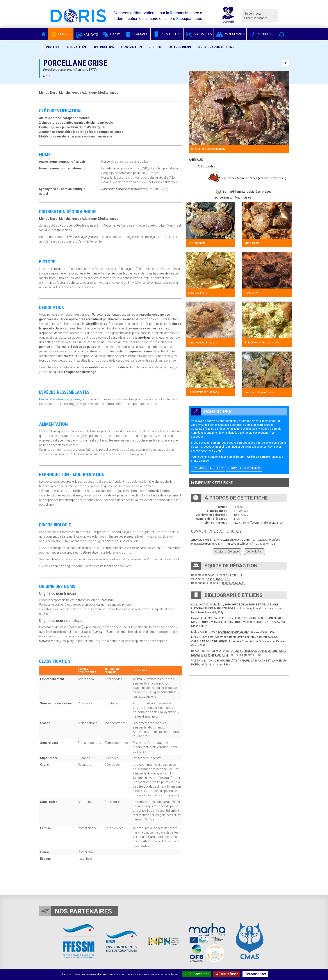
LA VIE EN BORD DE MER (234, 632)
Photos (52, 47)
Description (132, 47)
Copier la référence (227, 552)
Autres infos (180, 47)
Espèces (61, 34)
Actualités (199, 34)
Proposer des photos (244, 468)
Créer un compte (256, 18)
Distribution (104, 47)
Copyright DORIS (211, 451)
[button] (281, 34)
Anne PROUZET (217, 579)
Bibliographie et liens (216, 47)
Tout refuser (227, 974)
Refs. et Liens (167, 34)
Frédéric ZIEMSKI (228, 575)
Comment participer (208, 468)
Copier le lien (254, 552)
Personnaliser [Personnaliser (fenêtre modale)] (255, 974)
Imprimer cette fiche (212, 483)
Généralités (76, 47)
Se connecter (253, 14)
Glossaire (136, 34)
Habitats (87, 35)
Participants (230, 34)
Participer (261, 34)
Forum (111, 34)
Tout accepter (196, 974)
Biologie (156, 47)
